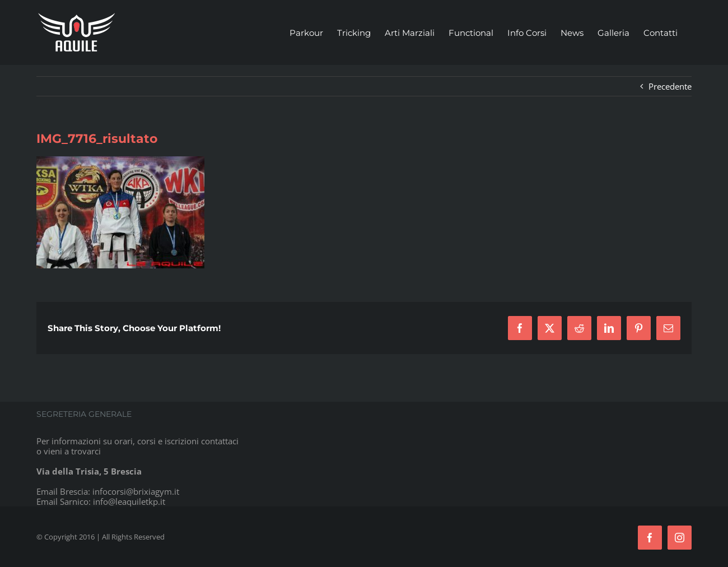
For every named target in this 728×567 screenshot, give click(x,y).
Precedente (670, 86)
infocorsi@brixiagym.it (136, 491)
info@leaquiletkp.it (129, 501)
